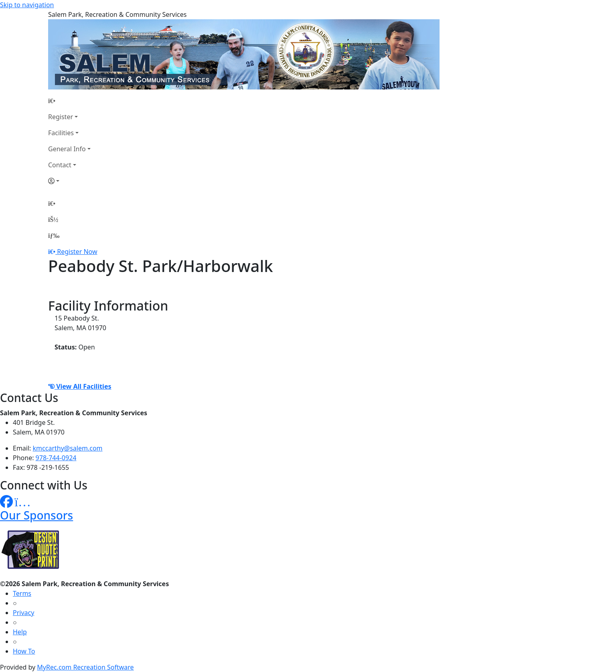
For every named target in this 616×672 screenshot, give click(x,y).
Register (61, 117)
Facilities (61, 133)
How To (24, 651)
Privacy (23, 613)
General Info (67, 149)
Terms (22, 593)
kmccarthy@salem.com (68, 448)
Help (20, 632)
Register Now (77, 252)
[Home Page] (69, 101)
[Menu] (54, 236)
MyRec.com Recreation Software (85, 667)
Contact (60, 165)
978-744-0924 (56, 458)
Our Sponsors (36, 515)
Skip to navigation (27, 5)
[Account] (69, 181)
